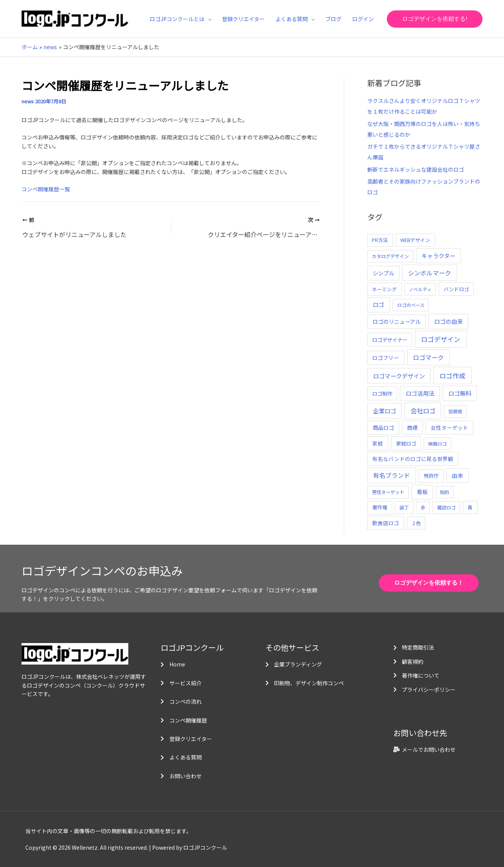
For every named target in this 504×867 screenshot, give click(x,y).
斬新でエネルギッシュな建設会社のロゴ (416, 169)
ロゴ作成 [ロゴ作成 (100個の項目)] (453, 375)
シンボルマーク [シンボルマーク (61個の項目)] (429, 273)
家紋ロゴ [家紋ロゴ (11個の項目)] (406, 443)
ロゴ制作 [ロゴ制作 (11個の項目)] (382, 393)
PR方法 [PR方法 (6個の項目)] (380, 240)
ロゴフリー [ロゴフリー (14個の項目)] (386, 358)
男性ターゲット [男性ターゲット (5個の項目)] (388, 492)
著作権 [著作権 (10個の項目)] (380, 507)
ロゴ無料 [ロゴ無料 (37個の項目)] (460, 393)
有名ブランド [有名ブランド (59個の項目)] (391, 475)
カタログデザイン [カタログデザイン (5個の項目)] (390, 256)
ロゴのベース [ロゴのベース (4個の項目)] (411, 305)
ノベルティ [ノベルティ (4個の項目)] (420, 289)
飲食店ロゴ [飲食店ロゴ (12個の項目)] (386, 523)
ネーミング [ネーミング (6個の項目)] (384, 289)
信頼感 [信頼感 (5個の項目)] (455, 411)
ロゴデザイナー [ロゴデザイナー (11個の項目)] (390, 340)
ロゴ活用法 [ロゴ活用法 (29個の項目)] (420, 393)
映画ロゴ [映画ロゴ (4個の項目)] (438, 443)
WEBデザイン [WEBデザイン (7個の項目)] (415, 240)
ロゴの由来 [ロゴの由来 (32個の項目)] (448, 321)
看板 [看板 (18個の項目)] (422, 492)
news (28, 101)
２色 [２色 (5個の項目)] (416, 523)
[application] (208, 19)
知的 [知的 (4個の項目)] (444, 492)
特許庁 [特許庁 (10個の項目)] (431, 476)
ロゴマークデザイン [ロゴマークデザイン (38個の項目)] (399, 376)
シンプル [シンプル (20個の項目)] (383, 273)
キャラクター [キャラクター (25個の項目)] (439, 256)
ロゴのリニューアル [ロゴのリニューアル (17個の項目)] (397, 322)
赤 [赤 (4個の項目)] (423, 507)
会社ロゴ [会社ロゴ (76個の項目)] (423, 411)
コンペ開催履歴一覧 (46, 189)
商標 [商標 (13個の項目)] (412, 428)
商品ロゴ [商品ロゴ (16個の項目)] (383, 428)
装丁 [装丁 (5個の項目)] (404, 507)
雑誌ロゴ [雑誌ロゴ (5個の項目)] (446, 507)
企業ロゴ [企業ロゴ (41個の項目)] (385, 411)
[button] (435, 19)
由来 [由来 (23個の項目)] (458, 475)
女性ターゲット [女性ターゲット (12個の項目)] (449, 428)
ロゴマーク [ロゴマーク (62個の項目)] (428, 357)
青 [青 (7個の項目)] (470, 507)
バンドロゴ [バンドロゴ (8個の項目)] (456, 289)
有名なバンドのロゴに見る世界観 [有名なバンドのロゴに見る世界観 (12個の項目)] (413, 459)
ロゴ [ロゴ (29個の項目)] (378, 304)
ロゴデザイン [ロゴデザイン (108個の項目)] (441, 339)
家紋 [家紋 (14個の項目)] (378, 443)
